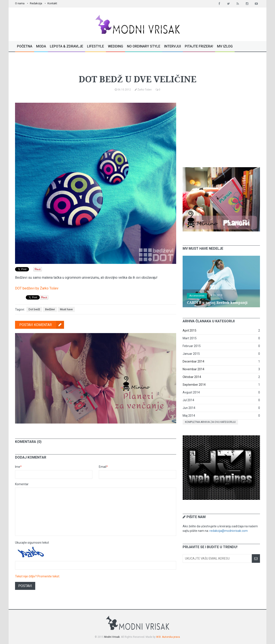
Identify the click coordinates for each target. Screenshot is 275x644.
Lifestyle (95, 46)
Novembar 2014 (193, 369)
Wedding (115, 46)
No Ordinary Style (144, 46)
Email (103, 467)
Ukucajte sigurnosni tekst (32, 543)
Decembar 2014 (193, 361)
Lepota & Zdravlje (66, 46)
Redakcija (36, 3)
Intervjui (173, 46)
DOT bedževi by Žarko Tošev (37, 288)
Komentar (22, 484)
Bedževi (50, 309)
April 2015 (189, 330)
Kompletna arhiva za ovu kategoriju (210, 422)
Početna (25, 46)
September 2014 (194, 385)
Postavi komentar (42, 325)
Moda (41, 46)
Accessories (197, 296)
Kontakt (52, 3)
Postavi (25, 586)
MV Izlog (225, 46)
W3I (158, 637)
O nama (20, 3)
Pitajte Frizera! (199, 46)
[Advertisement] (221, 130)
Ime (18, 467)
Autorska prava (171, 637)
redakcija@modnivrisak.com (229, 531)
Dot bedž (34, 309)
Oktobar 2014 (192, 377)
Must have (136, 65)
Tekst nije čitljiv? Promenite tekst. (37, 576)
